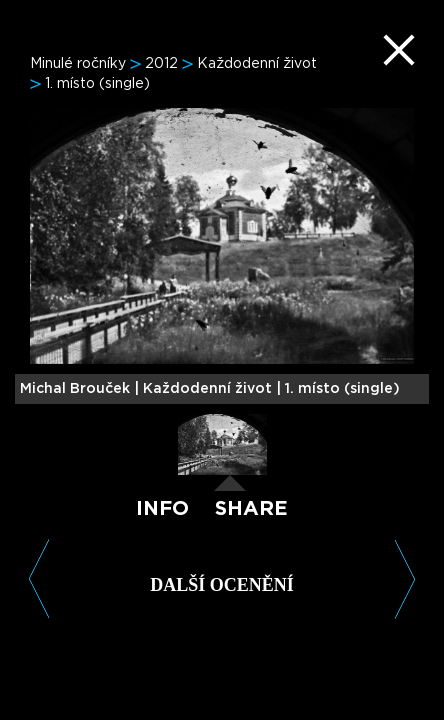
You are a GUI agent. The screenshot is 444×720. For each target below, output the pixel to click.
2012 (161, 64)
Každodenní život (257, 64)
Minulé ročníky (78, 64)
